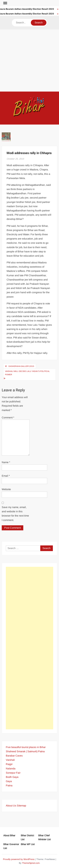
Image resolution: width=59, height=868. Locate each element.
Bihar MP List (28, 844)
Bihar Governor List (11, 846)
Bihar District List (27, 837)
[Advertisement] (29, 61)
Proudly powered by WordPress (19, 859)
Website (6, 489)
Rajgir (9, 764)
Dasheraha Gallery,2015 (21, 366)
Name (6, 462)
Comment (8, 418)
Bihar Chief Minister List (44, 837)
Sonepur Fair (13, 773)
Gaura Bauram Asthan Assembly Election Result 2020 (27, 9)
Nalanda (11, 769)
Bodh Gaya (12, 777)
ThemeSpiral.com (31, 863)
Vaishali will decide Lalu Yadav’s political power (27, 373)
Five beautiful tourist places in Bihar (26, 747)
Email (6, 476)
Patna (9, 785)
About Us (11, 806)
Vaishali (10, 760)
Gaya (9, 781)
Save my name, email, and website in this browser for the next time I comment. (15, 514)
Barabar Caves (14, 756)
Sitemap (21, 806)
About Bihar (9, 835)
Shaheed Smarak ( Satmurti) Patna (25, 751)
